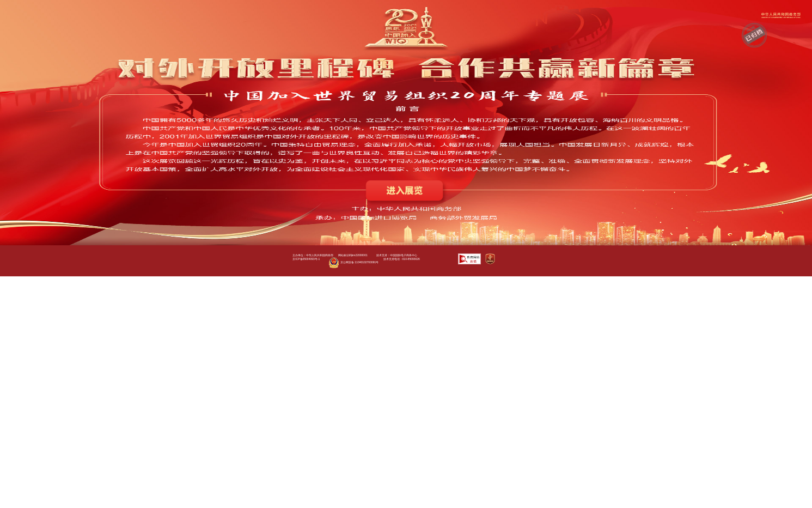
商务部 (781, 15)
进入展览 (406, 193)
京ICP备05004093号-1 (306, 259)
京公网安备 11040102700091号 (354, 263)
